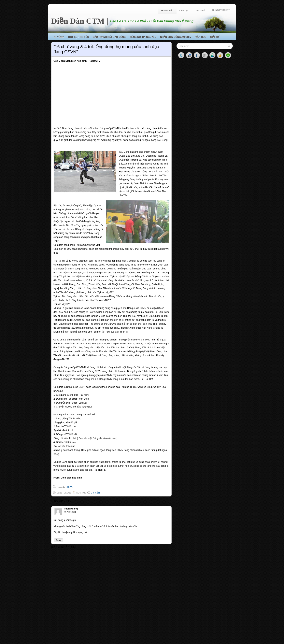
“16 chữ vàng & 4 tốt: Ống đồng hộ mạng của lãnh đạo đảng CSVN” (106, 49)
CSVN (70, 487)
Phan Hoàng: (71, 509)
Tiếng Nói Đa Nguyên (143, 37)
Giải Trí (215, 37)
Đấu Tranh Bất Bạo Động (109, 37)
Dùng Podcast (221, 10)
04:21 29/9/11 (70, 512)
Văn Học (201, 37)
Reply (59, 540)
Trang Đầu (167, 10)
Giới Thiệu (201, 10)
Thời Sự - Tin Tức (78, 37)
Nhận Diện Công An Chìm (176, 37)
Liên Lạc (184, 10)
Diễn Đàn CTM (78, 21)
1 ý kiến (95, 493)
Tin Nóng (58, 37)
